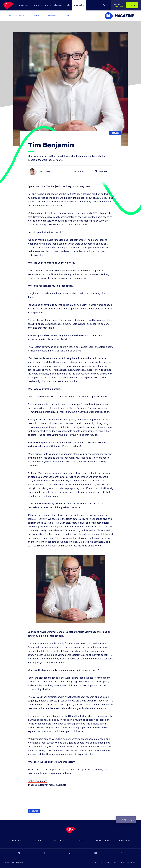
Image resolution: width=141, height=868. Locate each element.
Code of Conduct (103, 841)
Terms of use (97, 862)
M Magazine (79, 5)
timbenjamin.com (37, 781)
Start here (118, 5)
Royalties (37, 5)
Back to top (125, 820)
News (67, 16)
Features (52, 16)
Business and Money (17, 16)
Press (81, 841)
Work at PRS (60, 841)
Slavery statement (128, 862)
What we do (24, 5)
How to (37, 16)
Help (68, 5)
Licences (58, 5)
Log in (132, 5)
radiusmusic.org (58, 785)
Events (38, 841)
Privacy (116, 862)
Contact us (125, 841)
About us (16, 841)
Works (48, 5)
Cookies (107, 862)
